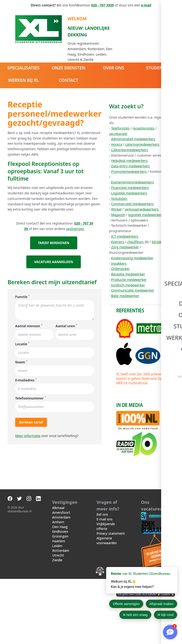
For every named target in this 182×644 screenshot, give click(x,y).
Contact (68, 80)
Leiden (57, 611)
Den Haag (60, 592)
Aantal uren (74, 315)
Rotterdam (61, 616)
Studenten (159, 68)
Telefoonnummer (29, 387)
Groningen (60, 601)
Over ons (114, 68)
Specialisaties (23, 68)
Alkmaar (58, 573)
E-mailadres (25, 369)
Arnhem (58, 587)
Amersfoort (61, 578)
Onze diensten (68, 68)
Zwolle (57, 625)
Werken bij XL (23, 80)
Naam (20, 351)
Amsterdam (61, 582)
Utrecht (58, 620)
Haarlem (59, 606)
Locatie (21, 333)
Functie (21, 286)
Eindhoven (60, 597)
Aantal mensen (28, 315)
